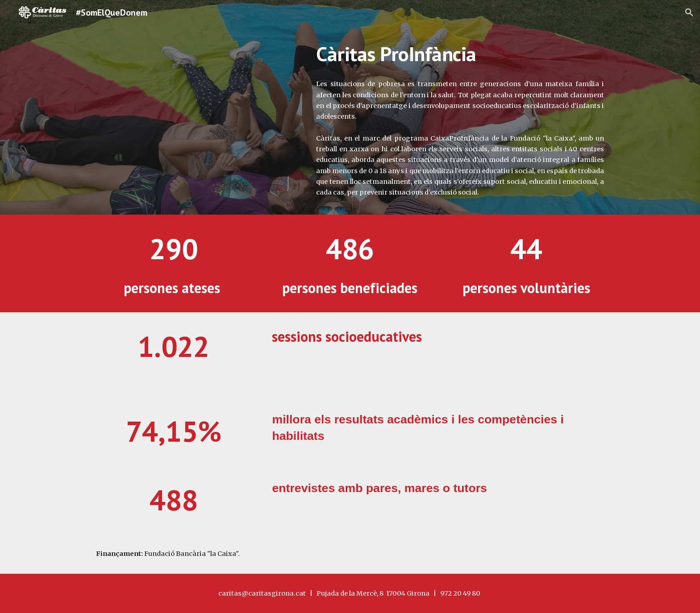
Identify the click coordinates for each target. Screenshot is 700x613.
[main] (460, 54)
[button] (689, 12)
